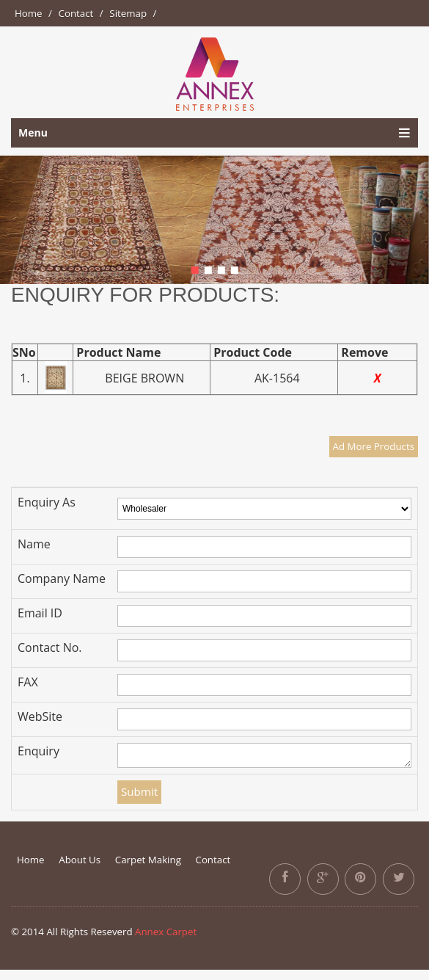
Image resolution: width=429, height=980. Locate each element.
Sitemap (128, 13)
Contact (76, 13)
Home (29, 13)
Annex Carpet (166, 932)
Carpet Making (148, 860)
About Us (80, 860)
